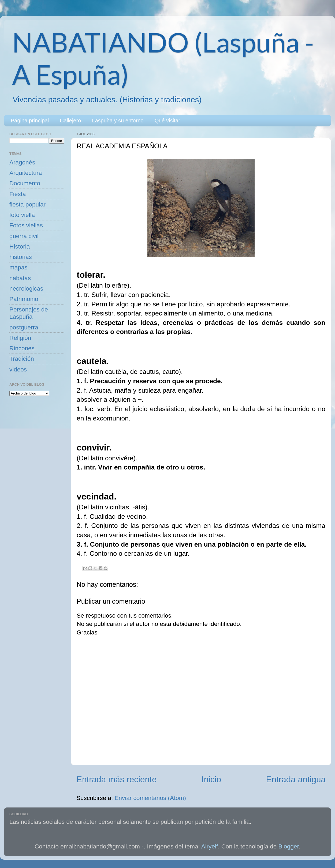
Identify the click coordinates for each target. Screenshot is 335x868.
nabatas (20, 278)
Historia (20, 247)
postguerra (24, 327)
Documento (25, 183)
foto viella (22, 215)
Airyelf (210, 846)
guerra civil (24, 236)
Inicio (211, 779)
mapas (18, 267)
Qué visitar (167, 121)
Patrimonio (24, 299)
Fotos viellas (26, 225)
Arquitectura (26, 173)
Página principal (30, 121)
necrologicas (26, 289)
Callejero (70, 121)
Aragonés (22, 162)
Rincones (22, 348)
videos (18, 369)
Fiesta (18, 194)
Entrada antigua (296, 779)
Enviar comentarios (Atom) (150, 798)
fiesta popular (27, 204)
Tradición (22, 359)
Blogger (289, 846)
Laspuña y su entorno (118, 121)
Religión (20, 338)
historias (21, 257)
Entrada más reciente (116, 779)
